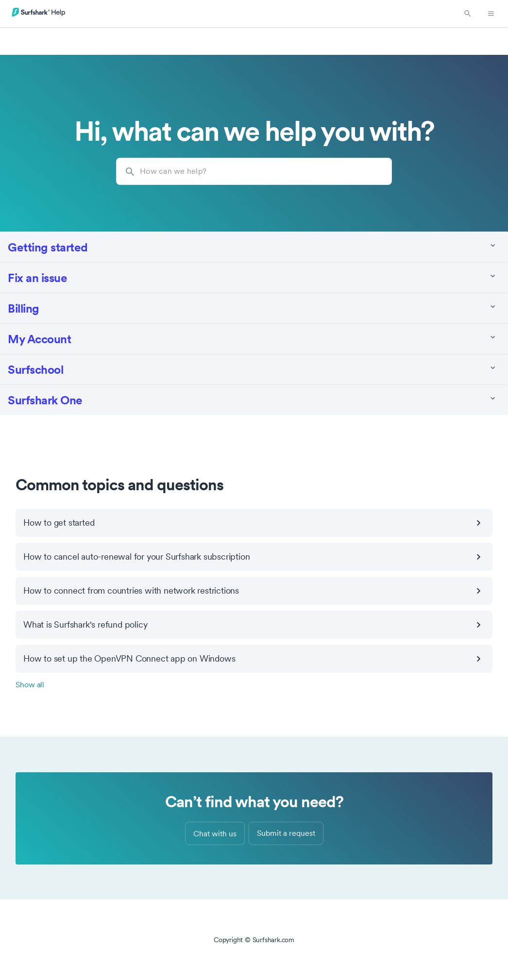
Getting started (48, 247)
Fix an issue (37, 277)
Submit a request (286, 833)
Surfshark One (45, 400)
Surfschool (35, 369)
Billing (24, 308)
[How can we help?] (254, 171)
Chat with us (215, 833)
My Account (39, 339)
